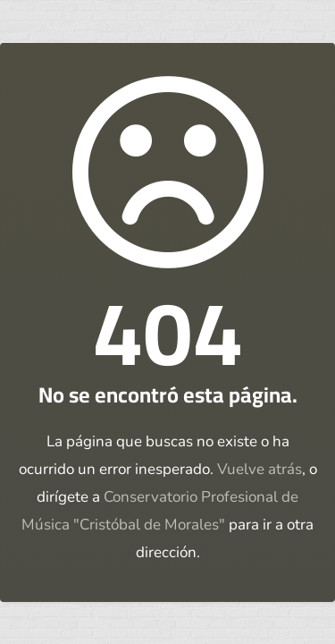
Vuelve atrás (260, 469)
